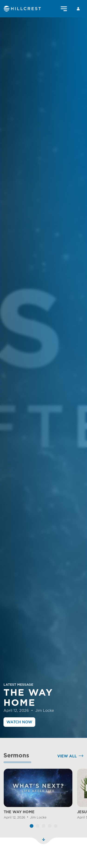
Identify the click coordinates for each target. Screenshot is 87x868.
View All (67, 764)
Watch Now (19, 722)
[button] (32, 834)
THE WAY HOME (19, 821)
